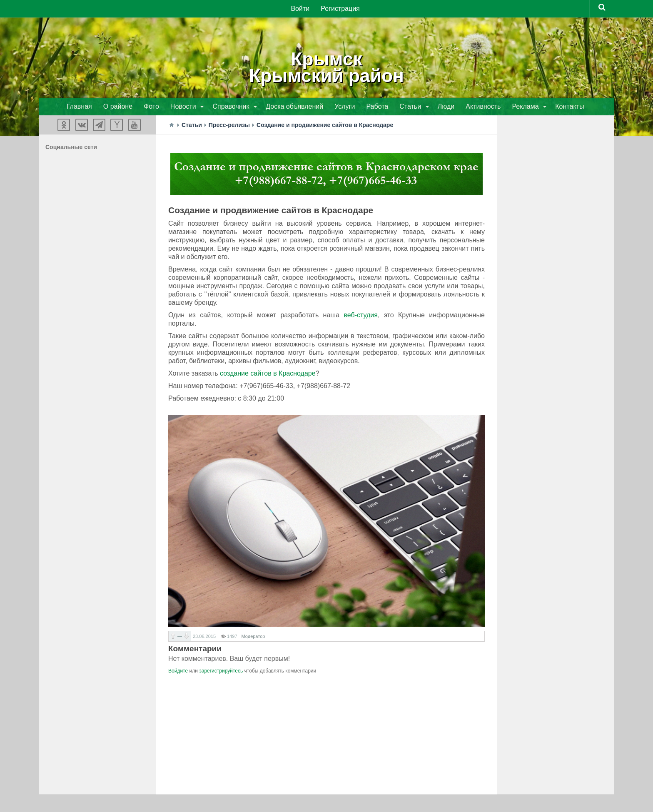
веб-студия (360, 316)
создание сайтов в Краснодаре (268, 374)
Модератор (253, 637)
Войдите (178, 672)
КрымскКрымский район (326, 67)
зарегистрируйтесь (221, 672)
